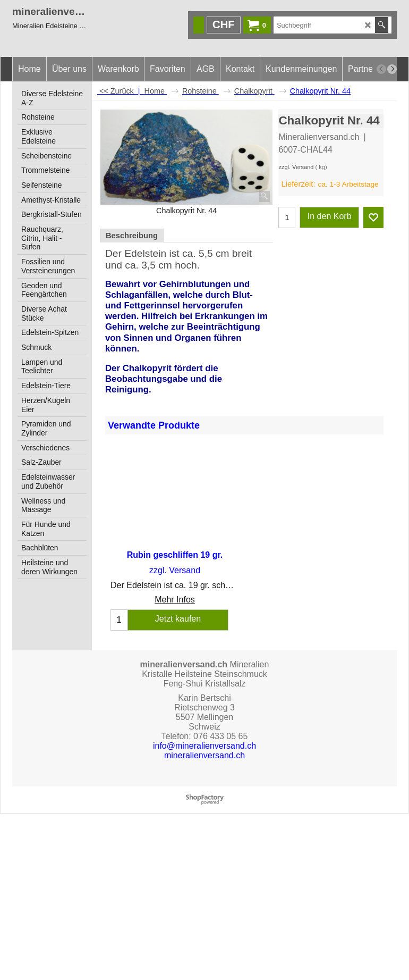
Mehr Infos (175, 600)
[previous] (381, 69)
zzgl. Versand (296, 167)
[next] (392, 69)
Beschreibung (132, 236)
